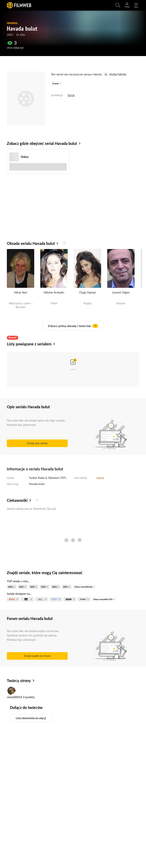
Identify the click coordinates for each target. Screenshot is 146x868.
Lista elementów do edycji (31, 718)
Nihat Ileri (21, 292)
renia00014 (14, 697)
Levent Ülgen (121, 292)
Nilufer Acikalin (54, 292)
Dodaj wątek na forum (37, 656)
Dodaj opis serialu (37, 443)
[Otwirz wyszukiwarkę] (118, 5)
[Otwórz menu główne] (136, 5)
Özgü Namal (87, 292)
